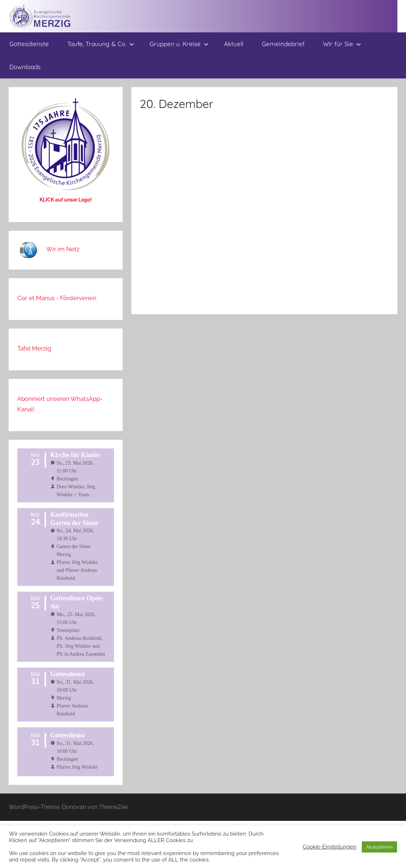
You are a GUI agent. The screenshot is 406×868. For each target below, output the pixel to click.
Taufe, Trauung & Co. (101, 44)
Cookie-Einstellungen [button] (330, 847)
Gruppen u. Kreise (179, 44)
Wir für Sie (342, 44)
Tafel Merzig (34, 348)
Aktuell (234, 44)
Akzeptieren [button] (379, 847)
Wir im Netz (63, 249)
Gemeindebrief (283, 44)
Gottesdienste (29, 44)
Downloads (25, 67)
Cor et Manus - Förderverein (57, 298)
